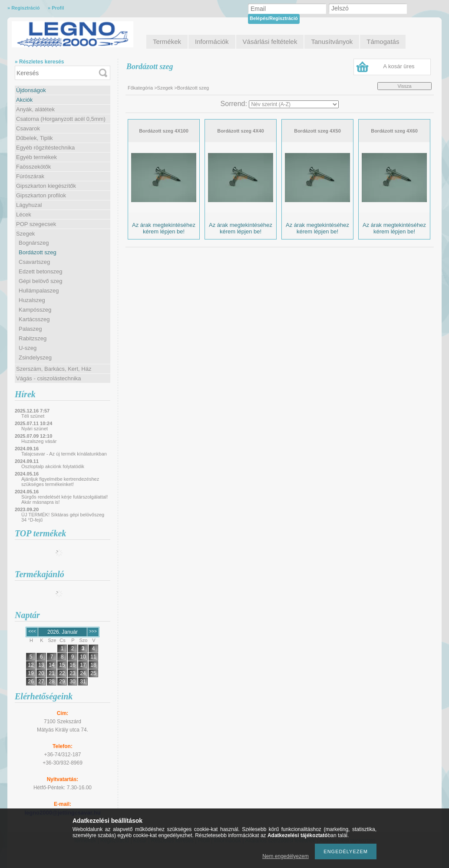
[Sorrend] (294, 104)
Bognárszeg (34, 243)
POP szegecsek (36, 224)
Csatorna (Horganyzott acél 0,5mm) (61, 119)
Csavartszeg (34, 262)
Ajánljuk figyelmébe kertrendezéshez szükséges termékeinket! (60, 482)
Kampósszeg (35, 310)
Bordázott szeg (38, 252)
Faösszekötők (33, 167)
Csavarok (28, 128)
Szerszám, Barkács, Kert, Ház (54, 369)
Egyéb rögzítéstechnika (45, 148)
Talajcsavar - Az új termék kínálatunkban (64, 454)
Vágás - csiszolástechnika (49, 378)
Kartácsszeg (34, 319)
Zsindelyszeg (35, 358)
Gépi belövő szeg (40, 281)
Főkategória (140, 88)
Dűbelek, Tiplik (35, 138)
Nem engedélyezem (286, 856)
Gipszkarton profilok (41, 195)
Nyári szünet (35, 429)
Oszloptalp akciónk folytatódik (53, 466)
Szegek (25, 234)
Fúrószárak (30, 176)
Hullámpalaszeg (39, 291)
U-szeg (28, 348)
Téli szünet (33, 416)
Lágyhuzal (29, 205)
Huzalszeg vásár (39, 441)
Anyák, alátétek (35, 109)
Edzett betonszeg (40, 271)
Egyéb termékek (36, 157)
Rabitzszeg (33, 338)
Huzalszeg (32, 300)
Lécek (24, 215)
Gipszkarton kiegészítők (46, 186)
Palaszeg (30, 329)
